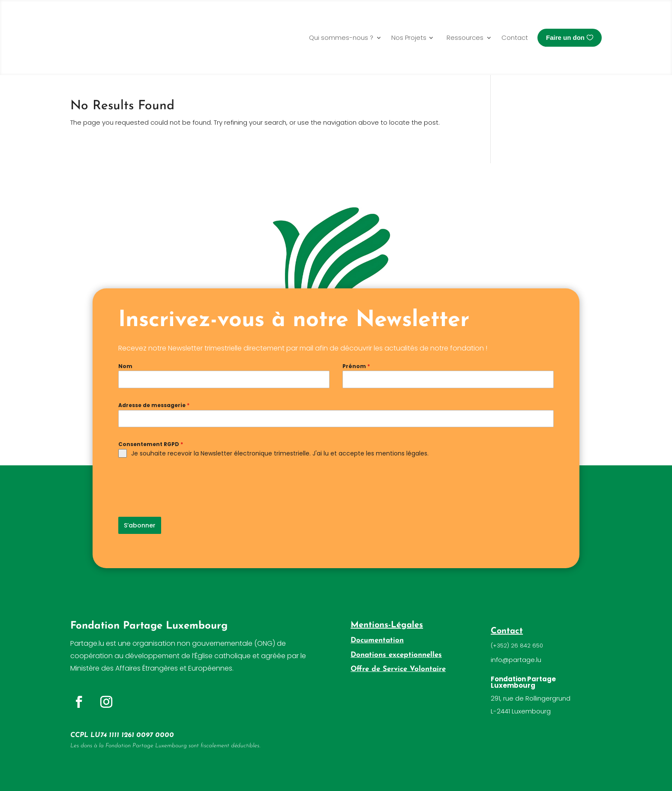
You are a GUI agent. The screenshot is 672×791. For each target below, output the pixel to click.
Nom (125, 366)
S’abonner (140, 525)
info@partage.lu (516, 657)
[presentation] (183, 487)
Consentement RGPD (151, 444)
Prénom (356, 366)
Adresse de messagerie (154, 405)
